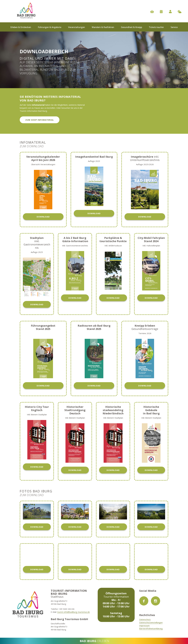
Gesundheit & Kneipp (131, 27)
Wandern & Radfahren (103, 27)
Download (43, 217)
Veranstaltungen (77, 27)
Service (174, 27)
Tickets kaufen (156, 27)
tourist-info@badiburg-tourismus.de (73, 612)
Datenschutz (145, 619)
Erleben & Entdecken (21, 27)
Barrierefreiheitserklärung (151, 628)
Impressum (144, 625)
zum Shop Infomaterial (40, 120)
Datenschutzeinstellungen (151, 622)
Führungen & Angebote (50, 27)
